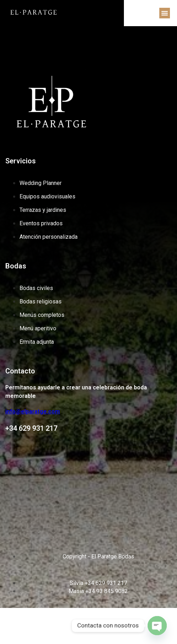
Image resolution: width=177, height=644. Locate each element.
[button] (165, 13)
